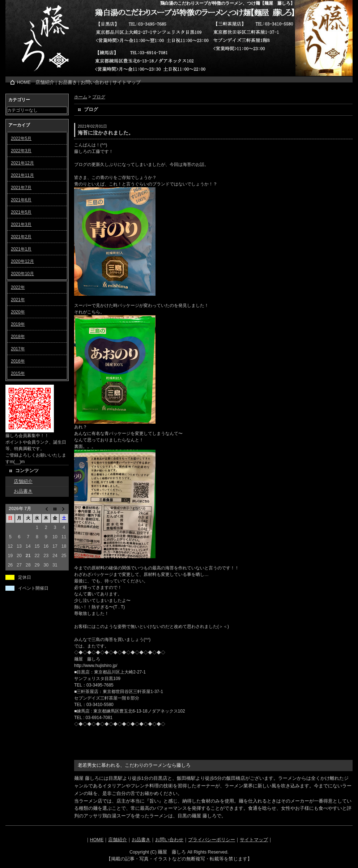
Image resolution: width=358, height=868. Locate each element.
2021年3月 (21, 225)
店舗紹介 (45, 82)
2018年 (18, 337)
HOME (24, 82)
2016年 (18, 361)
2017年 (18, 349)
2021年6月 (21, 200)
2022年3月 (21, 151)
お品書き (68, 82)
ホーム (81, 97)
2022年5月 (21, 138)
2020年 (18, 312)
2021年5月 (21, 212)
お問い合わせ (95, 82)
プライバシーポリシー (212, 840)
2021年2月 (21, 237)
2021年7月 (21, 188)
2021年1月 (21, 249)
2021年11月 (22, 175)
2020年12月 (22, 261)
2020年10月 (22, 274)
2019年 (18, 324)
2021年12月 (22, 163)
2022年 (18, 287)
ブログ (99, 97)
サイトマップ (127, 82)
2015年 (18, 373)
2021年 (18, 300)
